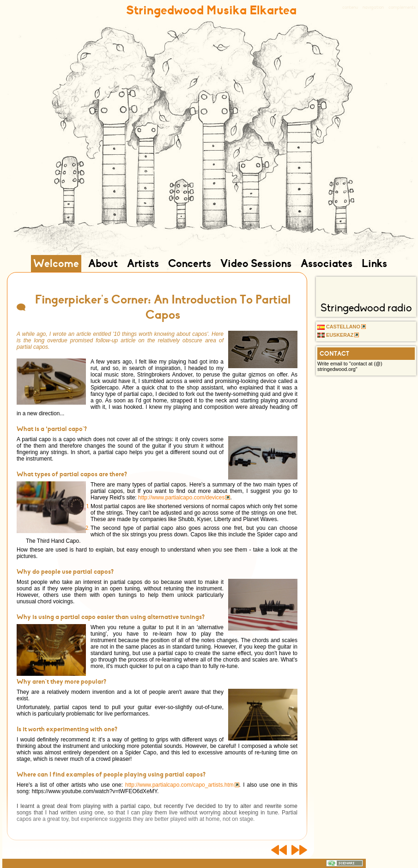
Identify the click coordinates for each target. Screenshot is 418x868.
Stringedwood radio (366, 308)
